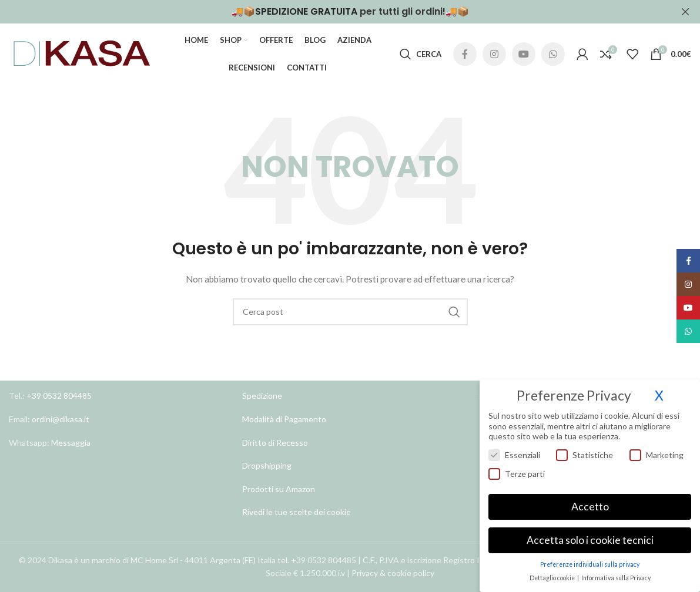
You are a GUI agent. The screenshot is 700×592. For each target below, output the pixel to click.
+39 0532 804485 (59, 396)
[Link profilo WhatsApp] (553, 54)
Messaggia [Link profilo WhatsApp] (70, 443)
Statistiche (585, 455)
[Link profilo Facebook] (465, 54)
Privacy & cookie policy (393, 573)
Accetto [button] (590, 507)
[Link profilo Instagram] (494, 54)
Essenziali (514, 455)
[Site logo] (82, 53)
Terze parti (517, 474)
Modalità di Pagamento (284, 419)
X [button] (659, 396)
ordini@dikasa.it (61, 419)
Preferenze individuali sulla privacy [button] (590, 564)
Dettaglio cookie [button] (553, 578)
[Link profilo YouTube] (524, 54)
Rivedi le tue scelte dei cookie (297, 512)
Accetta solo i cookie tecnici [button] (590, 540)
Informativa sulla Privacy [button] (616, 578)
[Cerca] (421, 54)
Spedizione (262, 396)
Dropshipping (267, 465)
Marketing (657, 455)
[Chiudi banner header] (685, 12)
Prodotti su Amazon (279, 489)
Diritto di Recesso (275, 443)
